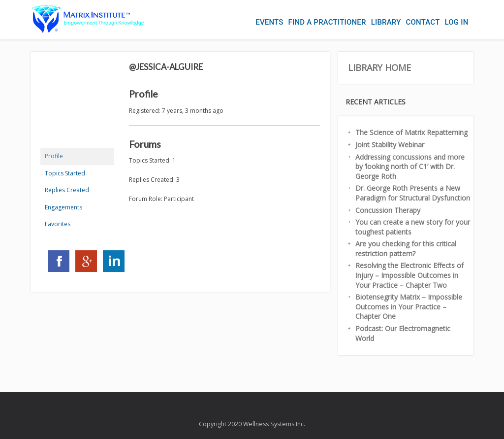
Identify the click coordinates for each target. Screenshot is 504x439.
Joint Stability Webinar (390, 145)
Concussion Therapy (388, 210)
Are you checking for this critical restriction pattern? (406, 249)
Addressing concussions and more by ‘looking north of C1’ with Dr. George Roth (410, 167)
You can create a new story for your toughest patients (413, 227)
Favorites (58, 224)
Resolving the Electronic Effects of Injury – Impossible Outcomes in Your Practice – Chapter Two (409, 275)
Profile (54, 156)
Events (269, 22)
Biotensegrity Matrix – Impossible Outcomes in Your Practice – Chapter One (409, 306)
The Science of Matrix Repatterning (411, 132)
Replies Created (67, 190)
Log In (456, 22)
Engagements (63, 207)
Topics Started (65, 173)
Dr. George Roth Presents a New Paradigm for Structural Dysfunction (413, 193)
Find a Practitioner (327, 22)
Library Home (379, 68)
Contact (423, 22)
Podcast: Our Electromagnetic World (403, 333)
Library (386, 22)
